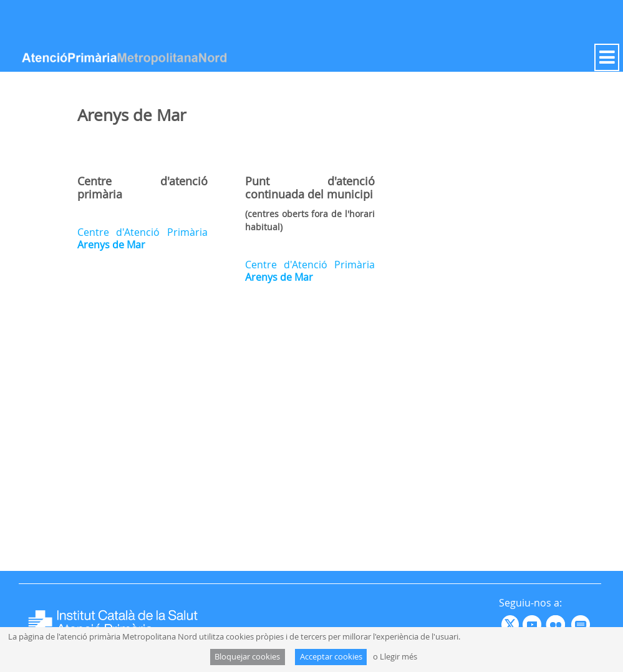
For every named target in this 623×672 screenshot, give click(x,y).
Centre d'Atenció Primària (142, 238)
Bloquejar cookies (247, 657)
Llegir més (398, 657)
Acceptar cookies (331, 657)
